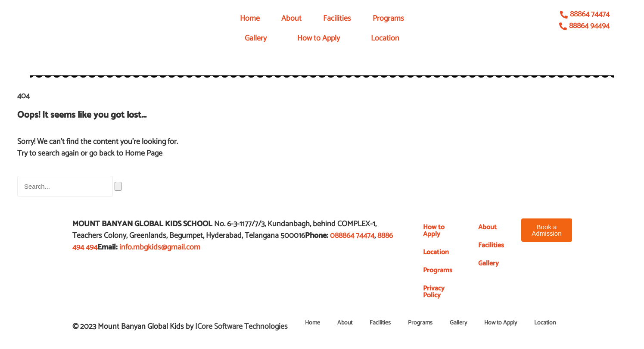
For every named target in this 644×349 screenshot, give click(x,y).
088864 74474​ (352, 236)
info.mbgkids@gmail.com (160, 247)
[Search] (118, 186)
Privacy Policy (434, 292)
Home (250, 19)
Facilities (337, 19)
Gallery (256, 38)
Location (385, 38)
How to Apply (319, 38)
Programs (388, 19)
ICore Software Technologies (241, 327)
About (291, 19)
